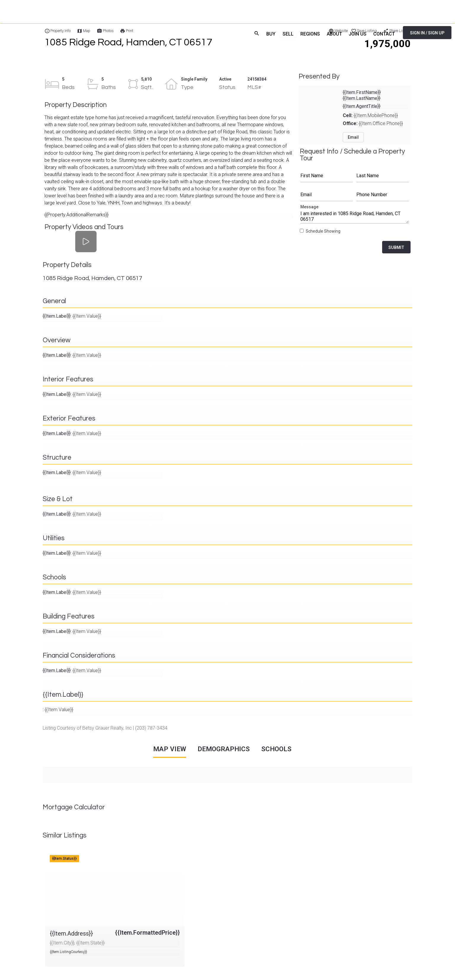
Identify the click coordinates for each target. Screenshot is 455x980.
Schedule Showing (323, 231)
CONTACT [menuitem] (384, 34)
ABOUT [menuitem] (333, 34)
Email (327, 195)
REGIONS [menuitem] (308, 34)
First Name (327, 176)
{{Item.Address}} (62, 853)
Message (354, 216)
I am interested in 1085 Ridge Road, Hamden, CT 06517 (354, 216)
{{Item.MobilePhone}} (370, 115)
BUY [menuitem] (268, 34)
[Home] (46, 33)
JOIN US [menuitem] (357, 34)
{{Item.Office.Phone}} (373, 123)
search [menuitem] (253, 33)
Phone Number (383, 195)
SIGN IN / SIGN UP (427, 33)
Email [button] (353, 137)
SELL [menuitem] (285, 34)
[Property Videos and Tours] (86, 241)
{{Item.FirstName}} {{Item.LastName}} (362, 95)
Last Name (383, 176)
